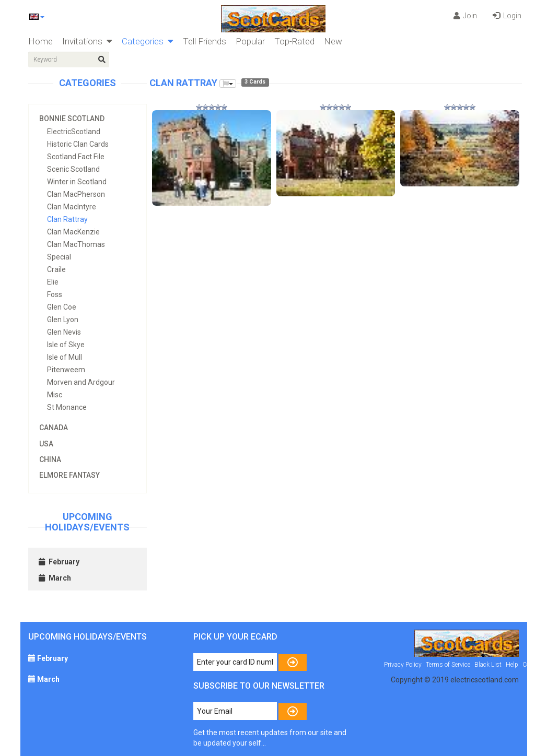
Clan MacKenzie (73, 232)
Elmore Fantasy (69, 475)
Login (507, 16)
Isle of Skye (66, 345)
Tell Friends (205, 41)
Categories (148, 41)
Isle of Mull (65, 357)
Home (40, 41)
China (50, 459)
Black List (488, 665)
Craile (56, 269)
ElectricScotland (74, 132)
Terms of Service (448, 665)
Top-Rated (294, 41)
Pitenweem (66, 370)
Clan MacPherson (76, 194)
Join (465, 16)
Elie (53, 282)
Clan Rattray (67, 219)
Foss (55, 294)
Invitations (87, 41)
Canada (54, 428)
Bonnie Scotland (72, 119)
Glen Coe (62, 307)
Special (59, 257)
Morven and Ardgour (81, 382)
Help (512, 665)
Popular (250, 41)
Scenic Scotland (73, 169)
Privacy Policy (403, 665)
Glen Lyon (63, 320)
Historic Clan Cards (78, 144)
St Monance (67, 407)
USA (46, 444)
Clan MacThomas (76, 244)
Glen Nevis (64, 332)
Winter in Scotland (77, 182)
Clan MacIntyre (72, 207)
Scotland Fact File (76, 157)
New (333, 41)
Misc (55, 395)
